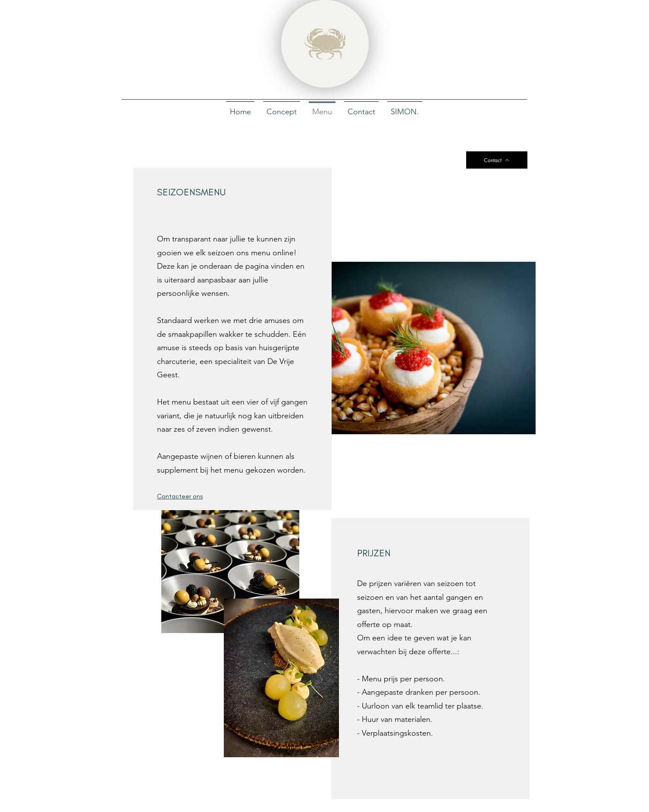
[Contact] (497, 160)
